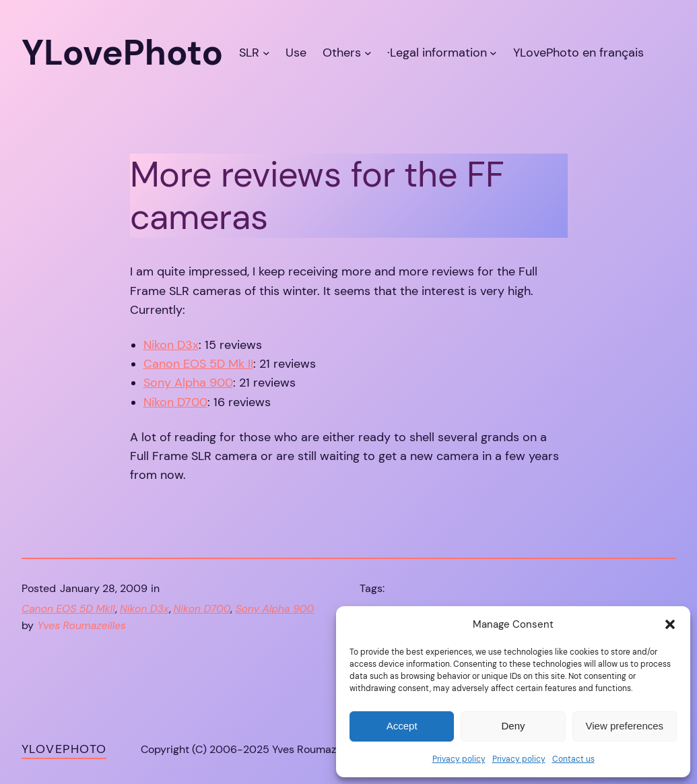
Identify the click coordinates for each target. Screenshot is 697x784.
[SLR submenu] (266, 53)
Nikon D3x (171, 345)
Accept (402, 726)
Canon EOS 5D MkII (68, 609)
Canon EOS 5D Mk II (198, 364)
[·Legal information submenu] (493, 53)
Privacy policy (459, 759)
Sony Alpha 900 (188, 383)
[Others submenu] (368, 53)
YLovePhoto (64, 749)
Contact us (573, 759)
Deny (513, 726)
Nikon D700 (175, 402)
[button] (670, 624)
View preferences (625, 726)
